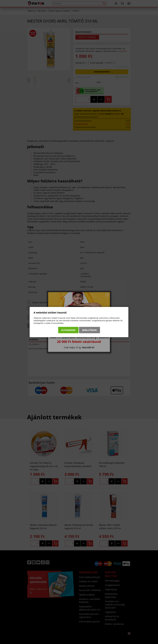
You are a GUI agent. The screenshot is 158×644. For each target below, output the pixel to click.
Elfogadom (68, 330)
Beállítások (89, 330)
